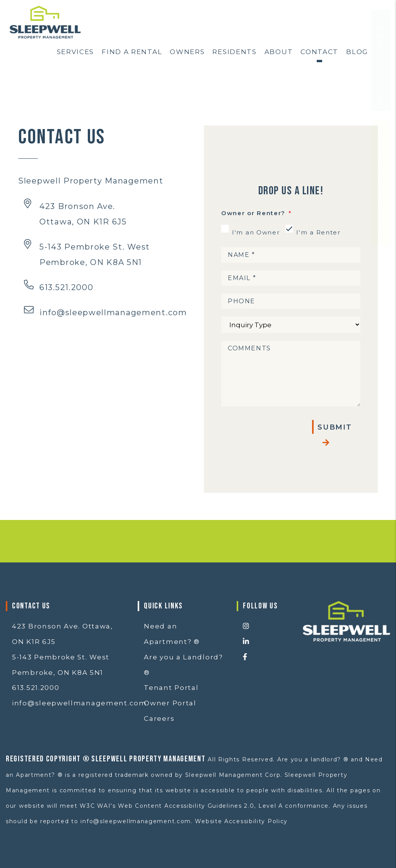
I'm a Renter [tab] (318, 232)
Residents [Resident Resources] (234, 52)
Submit (335, 427)
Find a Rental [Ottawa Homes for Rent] (132, 52)
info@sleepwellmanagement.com (113, 313)
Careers (159, 719)
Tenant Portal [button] (171, 688)
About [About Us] (279, 52)
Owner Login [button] (381, 83)
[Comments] (291, 374)
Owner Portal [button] (170, 703)
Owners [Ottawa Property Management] (187, 52)
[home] (45, 22)
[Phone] (291, 301)
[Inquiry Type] (291, 325)
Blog (357, 52)
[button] (267, 627)
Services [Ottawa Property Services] (76, 52)
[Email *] (291, 278)
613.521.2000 (66, 287)
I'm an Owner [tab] (256, 232)
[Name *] (291, 255)
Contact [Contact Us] (319, 52)
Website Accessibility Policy (241, 821)
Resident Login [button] (381, 206)
